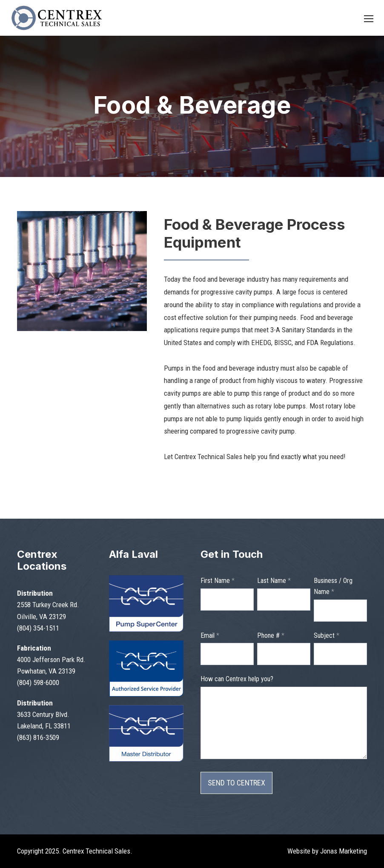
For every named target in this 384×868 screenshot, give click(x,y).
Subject (327, 635)
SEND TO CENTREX (236, 783)
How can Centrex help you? (237, 679)
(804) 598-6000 (38, 682)
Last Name (274, 581)
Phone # (271, 635)
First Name (218, 581)
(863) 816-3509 (38, 737)
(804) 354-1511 (38, 628)
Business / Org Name (333, 586)
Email (210, 635)
